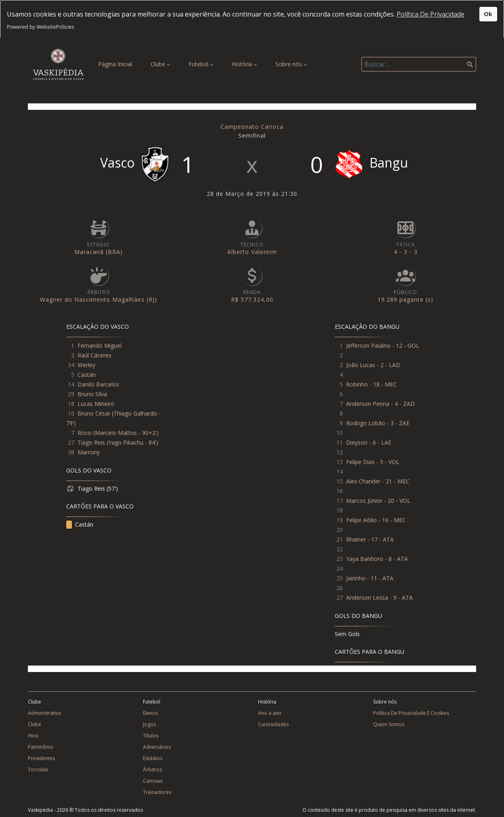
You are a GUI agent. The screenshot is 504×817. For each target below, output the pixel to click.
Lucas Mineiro (96, 542)
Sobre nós (291, 64)
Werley (86, 503)
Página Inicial (117, 64)
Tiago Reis (91, 581)
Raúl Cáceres (94, 494)
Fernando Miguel (100, 484)
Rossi (85, 571)
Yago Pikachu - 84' (132, 581)
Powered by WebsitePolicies (40, 27)
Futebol (201, 64)
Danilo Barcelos (98, 523)
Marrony (89, 591)
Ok (488, 14)
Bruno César (94, 552)
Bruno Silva (92, 532)
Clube (160, 64)
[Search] (419, 64)
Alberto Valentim (252, 390)
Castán (87, 513)
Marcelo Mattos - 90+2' (126, 571)
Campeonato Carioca (252, 265)
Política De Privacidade (430, 14)
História (244, 64)
